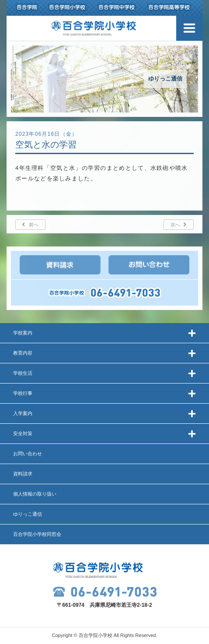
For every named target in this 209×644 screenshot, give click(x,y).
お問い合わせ (28, 454)
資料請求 (23, 474)
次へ (175, 225)
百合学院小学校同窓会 (37, 534)
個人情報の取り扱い (35, 494)
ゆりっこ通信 (28, 514)
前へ (34, 225)
